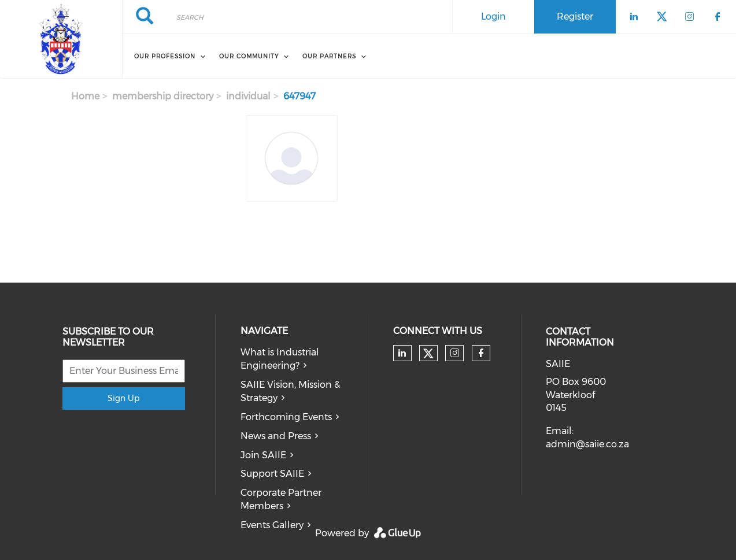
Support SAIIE (272, 474)
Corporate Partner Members (281, 499)
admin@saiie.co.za (587, 444)
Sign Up (123, 398)
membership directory (163, 96)
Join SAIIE (263, 455)
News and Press (276, 436)
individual (248, 96)
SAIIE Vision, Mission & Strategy (290, 391)
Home (85, 96)
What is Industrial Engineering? (280, 359)
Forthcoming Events (286, 417)
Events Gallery (272, 525)
